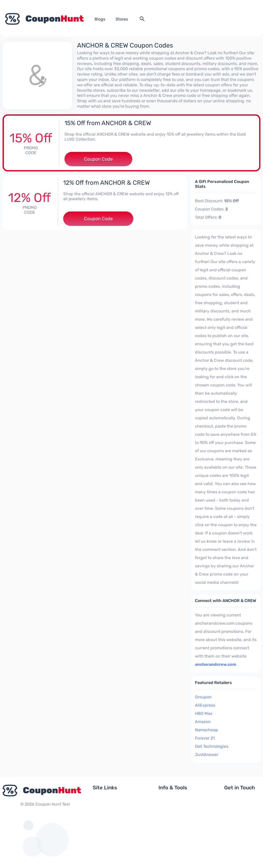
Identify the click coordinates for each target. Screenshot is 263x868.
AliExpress (205, 705)
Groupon (203, 697)
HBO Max (204, 713)
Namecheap (206, 730)
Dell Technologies (212, 746)
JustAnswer (207, 755)
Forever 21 (205, 738)
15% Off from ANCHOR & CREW (108, 123)
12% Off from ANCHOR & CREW (106, 183)
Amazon (203, 722)
